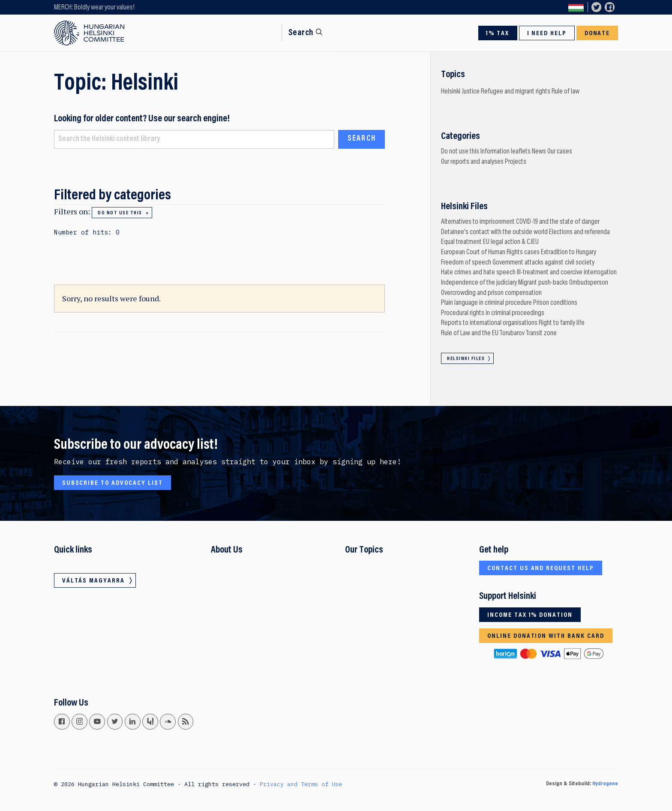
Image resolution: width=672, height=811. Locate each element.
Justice (471, 92)
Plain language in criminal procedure (486, 303)
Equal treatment (461, 242)
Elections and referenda (579, 232)
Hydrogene (605, 784)
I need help (547, 33)
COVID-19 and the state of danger (558, 222)
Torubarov (512, 333)
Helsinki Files (466, 359)
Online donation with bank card (546, 636)
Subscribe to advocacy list (112, 483)
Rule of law (565, 92)
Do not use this (120, 213)
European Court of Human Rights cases (490, 252)
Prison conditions (555, 303)
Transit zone (541, 333)
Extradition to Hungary (568, 252)
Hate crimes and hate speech (478, 273)
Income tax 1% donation (530, 615)
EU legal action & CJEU (511, 242)
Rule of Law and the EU (470, 333)
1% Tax (498, 33)
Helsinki (451, 92)
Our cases (560, 152)
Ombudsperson (589, 283)
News (539, 152)
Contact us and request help (541, 568)
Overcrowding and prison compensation (491, 293)
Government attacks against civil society (543, 263)
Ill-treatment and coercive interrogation (567, 273)
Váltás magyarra (576, 7)
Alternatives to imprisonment (478, 222)
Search (301, 33)
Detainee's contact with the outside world (494, 232)
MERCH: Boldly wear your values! (94, 8)
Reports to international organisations (489, 323)
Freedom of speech (466, 263)
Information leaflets (505, 152)
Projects (516, 162)
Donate (597, 33)
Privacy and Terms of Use (301, 784)
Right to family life (562, 323)
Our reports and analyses (472, 162)
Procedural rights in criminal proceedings (493, 313)
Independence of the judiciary (479, 283)
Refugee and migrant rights (516, 92)
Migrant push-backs (543, 283)
